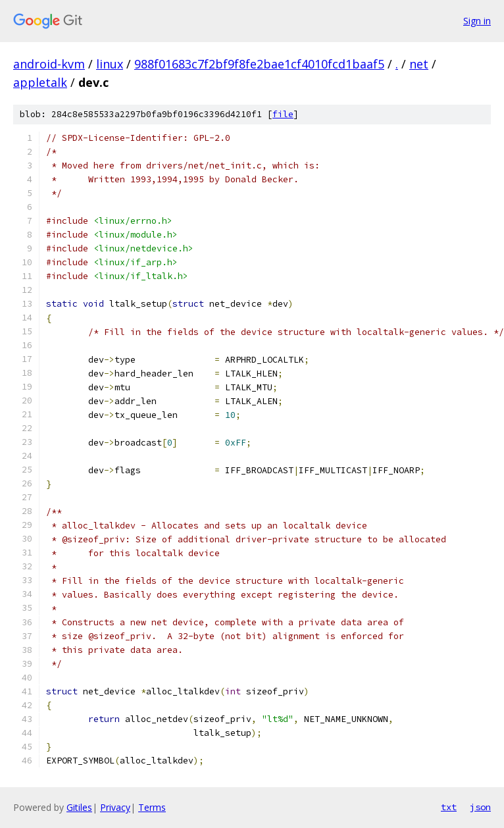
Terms (152, 807)
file (283, 114)
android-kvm (49, 64)
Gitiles (79, 807)
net (419, 64)
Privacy (115, 807)
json (480, 807)
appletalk (40, 82)
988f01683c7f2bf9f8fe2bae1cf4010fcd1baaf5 (259, 64)
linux (110, 64)
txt (449, 807)
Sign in (477, 21)
